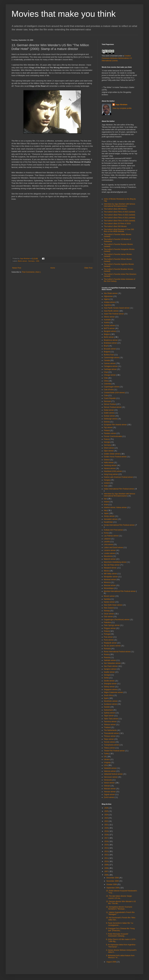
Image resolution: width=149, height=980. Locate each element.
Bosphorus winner (111, 340)
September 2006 (113, 888)
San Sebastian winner (112, 663)
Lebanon (107, 539)
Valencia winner (110, 771)
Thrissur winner (110, 736)
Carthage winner (110, 369)
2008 (107, 868)
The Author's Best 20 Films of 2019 (117, 224)
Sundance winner (111, 704)
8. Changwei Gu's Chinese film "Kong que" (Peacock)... (120, 930)
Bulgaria (107, 352)
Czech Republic (110, 398)
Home (53, 268)
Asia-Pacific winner (111, 311)
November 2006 (113, 881)
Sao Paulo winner (111, 666)
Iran (106, 499)
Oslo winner (109, 617)
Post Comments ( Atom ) (31, 272)
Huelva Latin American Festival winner (119, 477)
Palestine (108, 622)
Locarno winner (110, 550)
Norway (107, 611)
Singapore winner (111, 690)
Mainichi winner (110, 559)
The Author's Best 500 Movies (115, 226)
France (107, 439)
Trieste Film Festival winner (115, 751)
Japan (106, 513)
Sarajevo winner (110, 669)
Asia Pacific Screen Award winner (117, 308)
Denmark (108, 401)
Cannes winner (110, 363)
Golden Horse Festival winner (115, 457)
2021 (107, 825)
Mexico (107, 571)
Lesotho (107, 542)
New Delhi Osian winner (113, 605)
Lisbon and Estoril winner (114, 547)
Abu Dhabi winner (111, 293)
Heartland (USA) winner (113, 471)
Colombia (108, 384)
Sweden (107, 707)
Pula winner (109, 637)
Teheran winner (110, 725)
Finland (107, 431)
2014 (107, 848)
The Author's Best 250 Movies (115, 209)
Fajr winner (108, 427)
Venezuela (108, 780)
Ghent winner (109, 448)
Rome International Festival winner (117, 652)
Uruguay (107, 762)
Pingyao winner (110, 628)
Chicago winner (110, 375)
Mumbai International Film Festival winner (120, 591)
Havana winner (110, 468)
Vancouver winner (111, 777)
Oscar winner (109, 614)
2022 (107, 821)
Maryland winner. (111, 568)
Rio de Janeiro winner (112, 646)
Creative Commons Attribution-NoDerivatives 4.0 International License (117, 58)
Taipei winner (109, 716)
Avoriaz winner (110, 326)
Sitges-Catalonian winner (114, 692)
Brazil (106, 346)
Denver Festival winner (113, 407)
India (106, 486)
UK (105, 757)
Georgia (107, 442)
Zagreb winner (110, 794)
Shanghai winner (111, 684)
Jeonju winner (109, 516)
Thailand (107, 727)
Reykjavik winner (111, 643)
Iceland (107, 483)
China (106, 381)
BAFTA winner (110, 328)
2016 (107, 841)
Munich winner (110, 596)
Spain (106, 698)
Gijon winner (109, 451)
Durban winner (110, 416)
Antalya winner (110, 302)
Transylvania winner (112, 745)
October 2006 (112, 884)
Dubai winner (109, 410)
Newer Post (17, 268)
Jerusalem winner (111, 519)
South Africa (109, 695)
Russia (107, 654)
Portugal (107, 634)
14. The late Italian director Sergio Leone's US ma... (119, 897)
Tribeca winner (110, 748)
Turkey (107, 754)
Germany (32, 261)
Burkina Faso (109, 355)
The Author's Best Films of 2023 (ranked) (119, 212)
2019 (107, 831)
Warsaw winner (110, 789)
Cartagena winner (111, 366)
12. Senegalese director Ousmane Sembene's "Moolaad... (119, 908)
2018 (107, 835)
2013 (107, 851)
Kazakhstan (109, 522)
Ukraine (107, 759)
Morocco (107, 582)
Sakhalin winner (110, 660)
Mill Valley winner (111, 574)
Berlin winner (23, 261)
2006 (107, 875)
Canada (107, 360)
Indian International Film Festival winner (119, 489)
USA (38, 261)
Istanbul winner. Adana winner (116, 507)
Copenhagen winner (112, 387)
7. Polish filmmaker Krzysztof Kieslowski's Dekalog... (117, 935)
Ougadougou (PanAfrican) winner (117, 620)
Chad (106, 372)
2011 (107, 858)
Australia (107, 320)
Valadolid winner (110, 768)
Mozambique (109, 588)
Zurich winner (109, 797)
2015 (107, 845)
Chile (106, 378)
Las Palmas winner (111, 536)
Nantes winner (110, 602)
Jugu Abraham (121, 105)
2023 (107, 818)
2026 (107, 808)
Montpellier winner (111, 577)
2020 (107, 828)
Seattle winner (110, 672)
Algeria (107, 299)
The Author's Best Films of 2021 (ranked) (119, 218)
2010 (107, 861)
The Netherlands (110, 730)
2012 (107, 855)
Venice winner (109, 783)
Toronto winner (110, 742)
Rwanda (107, 657)
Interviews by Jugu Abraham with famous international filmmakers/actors (119, 205)
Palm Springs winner (112, 625)
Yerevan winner (110, 792)
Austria (107, 323)
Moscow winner (110, 585)
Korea (106, 533)
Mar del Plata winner (112, 565)
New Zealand (109, 608)
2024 (107, 815)
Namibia (107, 599)
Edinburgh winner (111, 419)
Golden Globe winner (112, 454)
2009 (107, 865)
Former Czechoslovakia (113, 436)
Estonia (107, 422)
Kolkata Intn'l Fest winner (114, 530)
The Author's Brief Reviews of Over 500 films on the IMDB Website (119, 230)
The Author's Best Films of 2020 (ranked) (119, 221)
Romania (108, 649)
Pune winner (109, 640)
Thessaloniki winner (112, 733)
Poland (107, 631)
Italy (106, 510)
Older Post (88, 268)
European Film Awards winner (116, 425)
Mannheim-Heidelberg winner (115, 562)
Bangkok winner (110, 331)
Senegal (107, 675)
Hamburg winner (110, 465)
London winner (110, 553)
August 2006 (112, 962)
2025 (107, 811)
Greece (107, 460)
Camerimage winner (112, 358)
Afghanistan (109, 296)
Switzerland (109, 710)
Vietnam (107, 786)
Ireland (107, 502)
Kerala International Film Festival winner (119, 525)
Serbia (107, 678)
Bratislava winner (111, 343)
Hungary (107, 480)
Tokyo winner (109, 739)
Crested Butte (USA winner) (115, 393)
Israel (106, 505)
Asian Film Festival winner (114, 314)
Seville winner (109, 681)
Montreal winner (110, 580)
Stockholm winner (111, 701)
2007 (107, 871)
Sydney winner (110, 713)
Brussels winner (110, 349)
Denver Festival (110, 404)
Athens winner (110, 317)
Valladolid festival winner (113, 774)
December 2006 (113, 878)
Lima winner (109, 544)
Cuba (106, 395)
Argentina (108, 305)
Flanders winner (110, 433)
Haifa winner (109, 463)
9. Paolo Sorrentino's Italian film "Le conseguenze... (120, 924)
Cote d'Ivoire (109, 390)
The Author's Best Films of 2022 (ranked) (119, 215)
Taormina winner (110, 722)
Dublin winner (109, 413)
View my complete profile (122, 108)
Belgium (107, 334)
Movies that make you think (64, 14)
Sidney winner (110, 687)
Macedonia (108, 556)
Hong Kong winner (111, 474)
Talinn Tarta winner (111, 719)
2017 (107, 838)
